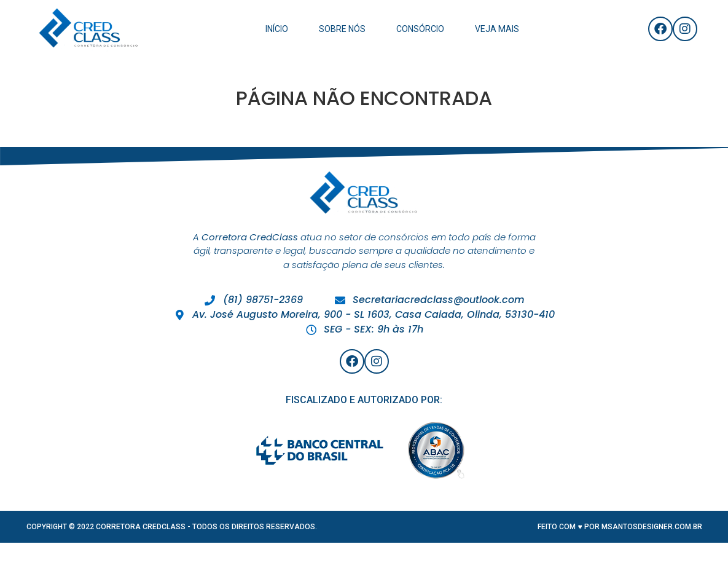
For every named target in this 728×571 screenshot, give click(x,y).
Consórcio (420, 29)
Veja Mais (497, 29)
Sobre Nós (342, 29)
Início (277, 29)
